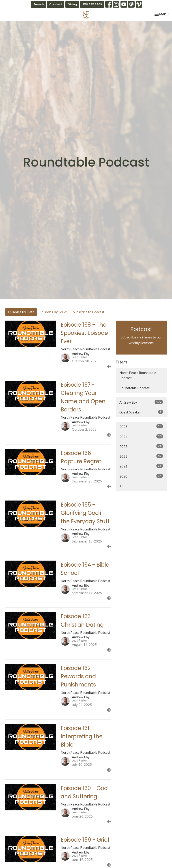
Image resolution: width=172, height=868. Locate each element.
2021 (141, 466)
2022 (141, 456)
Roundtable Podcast (134, 388)
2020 (141, 476)
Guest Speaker (141, 412)
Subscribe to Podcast (89, 312)
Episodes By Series (54, 312)
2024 (141, 436)
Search (39, 4)
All (121, 486)
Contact (56, 4)
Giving (72, 4)
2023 (141, 446)
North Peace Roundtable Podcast (138, 375)
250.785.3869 (92, 4)
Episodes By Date (21, 312)
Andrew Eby (141, 402)
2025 (141, 426)
